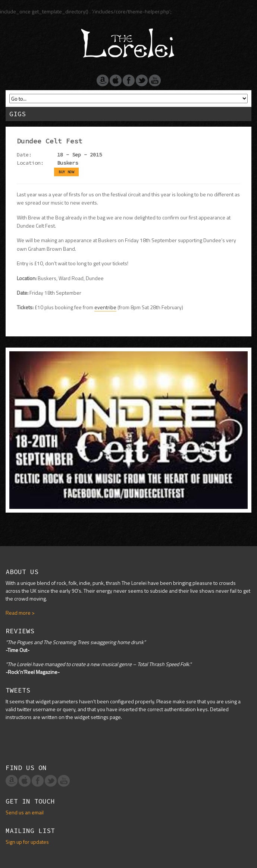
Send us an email (25, 812)
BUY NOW (66, 172)
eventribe (105, 307)
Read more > (20, 613)
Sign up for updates (27, 842)
